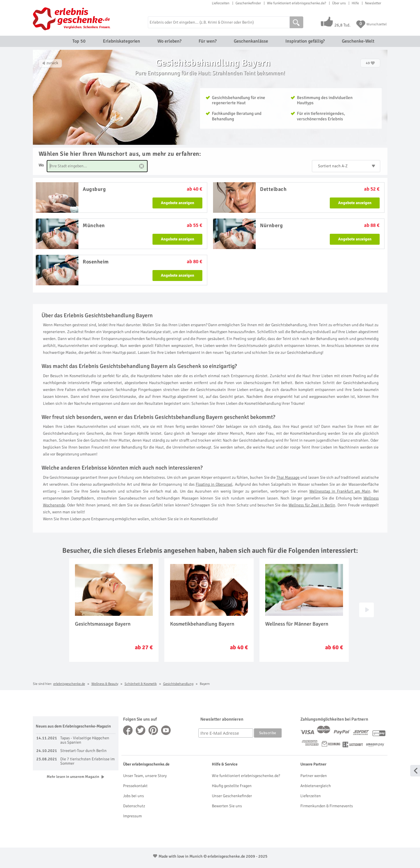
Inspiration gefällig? (305, 41)
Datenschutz (134, 806)
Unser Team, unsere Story (145, 776)
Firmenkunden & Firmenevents (327, 806)
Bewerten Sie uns (227, 806)
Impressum (132, 816)
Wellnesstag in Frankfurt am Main (340, 491)
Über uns (339, 3)
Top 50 (79, 41)
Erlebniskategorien (122, 41)
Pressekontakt (135, 786)
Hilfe (355, 3)
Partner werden (314, 776)
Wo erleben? (169, 41)
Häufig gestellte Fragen (232, 786)
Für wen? (208, 41)
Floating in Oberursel (214, 484)
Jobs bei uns (133, 796)
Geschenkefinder (248, 3)
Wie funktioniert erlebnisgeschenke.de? (296, 3)
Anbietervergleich (316, 786)
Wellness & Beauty (105, 684)
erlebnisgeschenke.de (69, 684)
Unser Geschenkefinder (232, 796)
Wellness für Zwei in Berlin (312, 505)
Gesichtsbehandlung (178, 684)
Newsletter (373, 3)
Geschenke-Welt (358, 41)
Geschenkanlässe (251, 41)
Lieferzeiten (221, 3)
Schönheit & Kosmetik (141, 684)
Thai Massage (288, 477)
